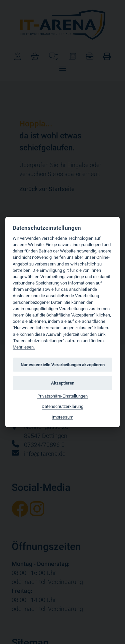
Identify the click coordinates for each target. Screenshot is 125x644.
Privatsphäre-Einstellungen (62, 396)
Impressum (62, 417)
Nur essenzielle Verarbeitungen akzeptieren (63, 364)
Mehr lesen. (24, 347)
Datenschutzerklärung (62, 406)
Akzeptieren (63, 383)
